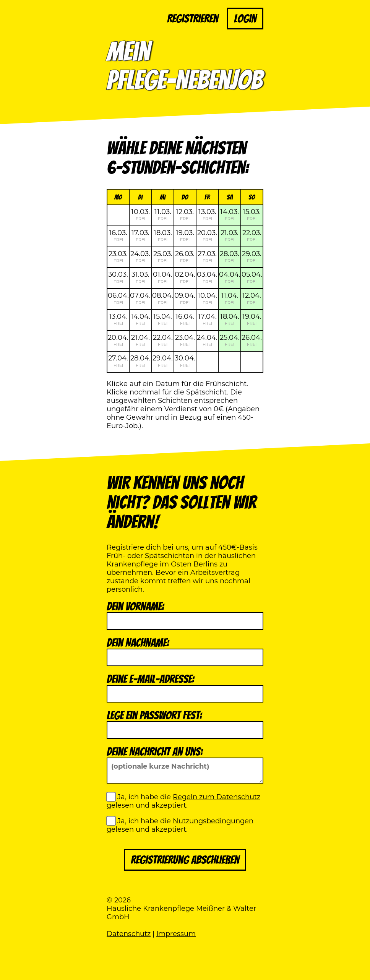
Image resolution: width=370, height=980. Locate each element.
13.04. (118, 319)
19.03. (185, 235)
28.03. (230, 256)
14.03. (230, 214)
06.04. (118, 298)
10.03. (140, 214)
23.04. (185, 340)
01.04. (163, 277)
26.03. (185, 256)
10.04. (207, 298)
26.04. (252, 340)
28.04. (140, 361)
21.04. (140, 340)
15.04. (163, 319)
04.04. (230, 277)
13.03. (207, 214)
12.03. (185, 214)
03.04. (207, 277)
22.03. (252, 235)
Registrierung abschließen (185, 860)
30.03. (118, 277)
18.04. (230, 319)
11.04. (230, 298)
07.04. (140, 298)
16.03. (118, 235)
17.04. (207, 319)
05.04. (252, 277)
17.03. (140, 235)
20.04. (118, 340)
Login (245, 19)
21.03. (230, 235)
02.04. (185, 277)
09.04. (185, 298)
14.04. (140, 319)
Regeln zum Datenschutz (217, 797)
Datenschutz (129, 934)
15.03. (252, 214)
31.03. (140, 277)
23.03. (118, 256)
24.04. (207, 340)
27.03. (207, 256)
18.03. (163, 235)
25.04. (230, 340)
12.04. (252, 298)
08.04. (163, 298)
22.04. (163, 340)
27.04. (118, 361)
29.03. (252, 256)
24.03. (140, 256)
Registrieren (193, 19)
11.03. (163, 214)
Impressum (176, 934)
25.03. (163, 256)
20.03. (207, 235)
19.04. (252, 319)
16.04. (185, 319)
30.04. (185, 361)
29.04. (163, 361)
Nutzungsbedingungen (213, 821)
